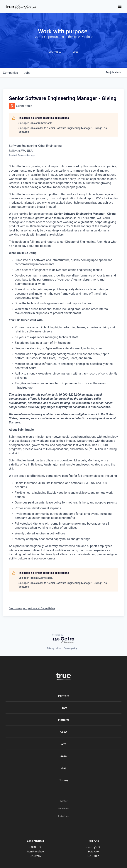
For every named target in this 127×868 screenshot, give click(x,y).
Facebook (64, 808)
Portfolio (63, 695)
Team (64, 708)
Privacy (63, 780)
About (63, 732)
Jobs (63, 756)
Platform (64, 720)
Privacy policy (54, 648)
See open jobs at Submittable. (36, 123)
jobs (27, 73)
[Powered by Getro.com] (64, 639)
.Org (64, 744)
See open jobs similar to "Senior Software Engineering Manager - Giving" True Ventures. (63, 130)
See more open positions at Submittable (32, 608)
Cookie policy (70, 648)
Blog (64, 768)
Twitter (63, 801)
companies (10, 73)
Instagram (64, 816)
